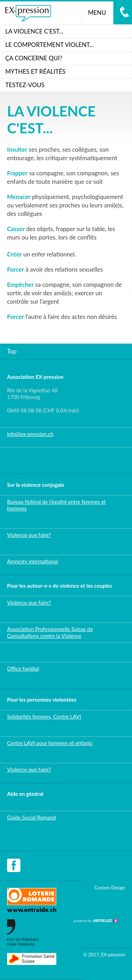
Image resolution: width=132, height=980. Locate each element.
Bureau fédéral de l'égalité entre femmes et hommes (56, 505)
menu (100, 13)
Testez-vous (25, 85)
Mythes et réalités (35, 71)
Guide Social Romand (32, 817)
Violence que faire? (29, 535)
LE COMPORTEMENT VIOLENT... (49, 45)
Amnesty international (33, 561)
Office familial (23, 669)
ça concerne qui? (34, 58)
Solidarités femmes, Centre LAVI (44, 716)
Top (12, 351)
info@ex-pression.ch (30, 434)
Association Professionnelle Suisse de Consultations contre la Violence (50, 632)
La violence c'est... (34, 31)
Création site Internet (95, 921)
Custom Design (110, 888)
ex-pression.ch (28, 13)
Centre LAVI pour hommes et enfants (50, 743)
